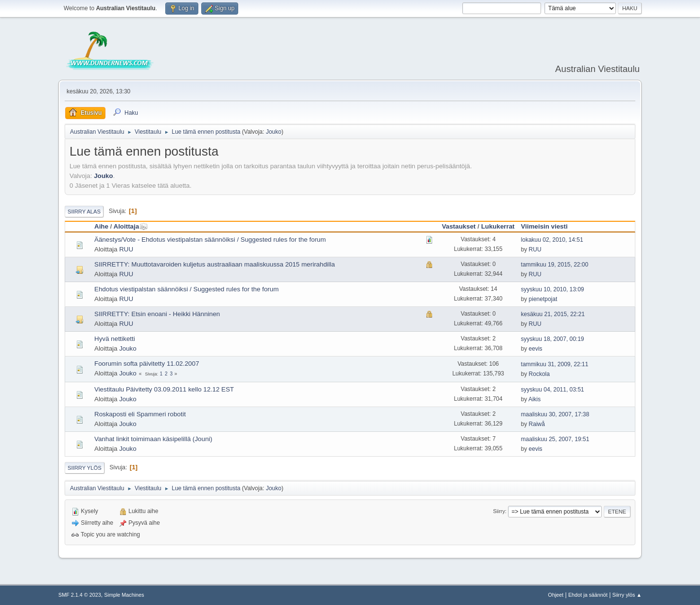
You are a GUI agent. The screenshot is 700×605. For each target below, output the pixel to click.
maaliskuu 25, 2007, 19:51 (555, 439)
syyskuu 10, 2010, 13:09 (553, 289)
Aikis (534, 399)
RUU (126, 249)
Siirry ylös (85, 468)
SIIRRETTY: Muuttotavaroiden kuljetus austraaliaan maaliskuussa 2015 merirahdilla (215, 264)
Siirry (499, 511)
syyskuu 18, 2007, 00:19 (553, 339)
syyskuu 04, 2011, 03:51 (553, 390)
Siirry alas (84, 212)
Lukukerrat (498, 226)
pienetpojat (543, 299)
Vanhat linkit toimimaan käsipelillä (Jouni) (153, 439)
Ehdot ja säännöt (588, 595)
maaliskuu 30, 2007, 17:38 (555, 414)
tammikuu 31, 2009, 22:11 (555, 364)
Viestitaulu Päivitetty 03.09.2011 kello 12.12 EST (164, 389)
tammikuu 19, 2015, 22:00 (555, 265)
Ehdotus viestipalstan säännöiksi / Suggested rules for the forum (186, 289)
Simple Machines (124, 595)
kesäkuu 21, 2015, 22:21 (553, 314)
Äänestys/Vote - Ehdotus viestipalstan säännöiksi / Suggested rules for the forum (210, 240)
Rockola (539, 374)
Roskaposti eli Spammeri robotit (140, 414)
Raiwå (537, 424)
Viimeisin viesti (544, 226)
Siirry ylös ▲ (627, 595)
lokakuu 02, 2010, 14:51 (552, 240)
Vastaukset (459, 226)
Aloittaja (131, 226)
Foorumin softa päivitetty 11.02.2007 (147, 364)
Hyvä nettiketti (115, 339)
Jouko (274, 132)
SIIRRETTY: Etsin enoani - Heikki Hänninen (157, 314)
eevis (536, 349)
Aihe (101, 226)
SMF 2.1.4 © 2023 (80, 595)
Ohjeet (556, 595)
